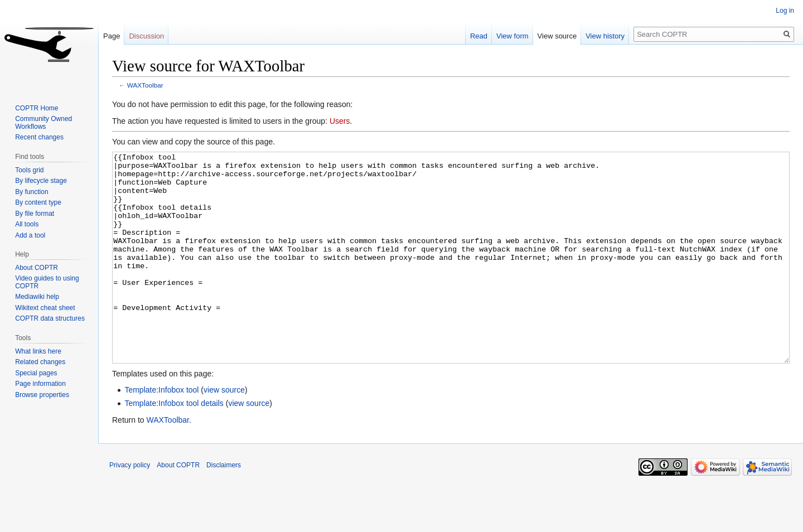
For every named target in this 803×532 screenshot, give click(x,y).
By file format (35, 214)
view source (224, 432)
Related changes (40, 362)
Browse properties (42, 395)
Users (340, 121)
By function (32, 192)
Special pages (36, 373)
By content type (38, 202)
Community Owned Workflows (43, 123)
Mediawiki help (37, 297)
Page (112, 36)
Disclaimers (224, 507)
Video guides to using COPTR (47, 282)
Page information (40, 384)
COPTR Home (37, 108)
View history (605, 36)
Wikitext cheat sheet (45, 308)
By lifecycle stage (41, 181)
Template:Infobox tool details (174, 445)
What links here (38, 351)
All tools (27, 224)
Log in (785, 11)
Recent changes (39, 137)
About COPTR (37, 268)
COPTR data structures (50, 318)
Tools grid (29, 170)
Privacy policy (130, 507)
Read (479, 36)
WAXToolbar (145, 85)
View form (512, 36)
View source (557, 36)
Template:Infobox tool (161, 432)
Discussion (146, 36)
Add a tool (30, 235)
